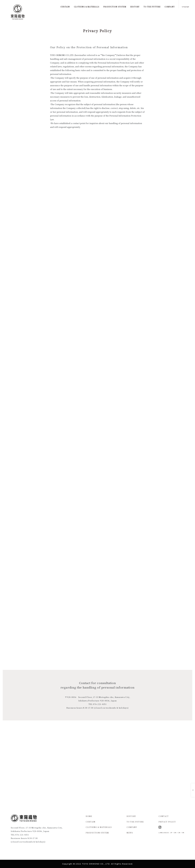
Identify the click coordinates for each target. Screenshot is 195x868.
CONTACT (164, 816)
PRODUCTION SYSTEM (97, 833)
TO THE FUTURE (135, 822)
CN (179, 833)
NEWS (130, 833)
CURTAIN (91, 822)
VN (183, 833)
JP (171, 833)
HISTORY (131, 816)
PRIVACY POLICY (167, 822)
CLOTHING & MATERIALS (99, 827)
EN (175, 833)
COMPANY (132, 827)
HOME (89, 816)
